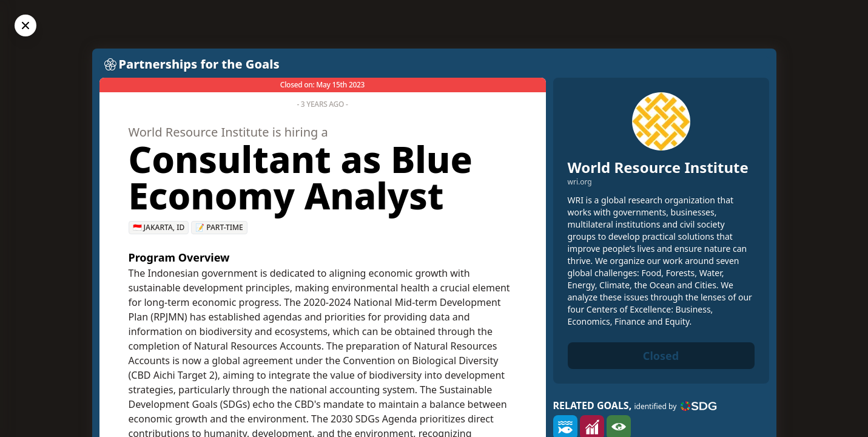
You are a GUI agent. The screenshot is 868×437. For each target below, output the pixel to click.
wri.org (580, 182)
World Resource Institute (658, 167)
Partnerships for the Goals (199, 64)
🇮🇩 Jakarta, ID (159, 227)
